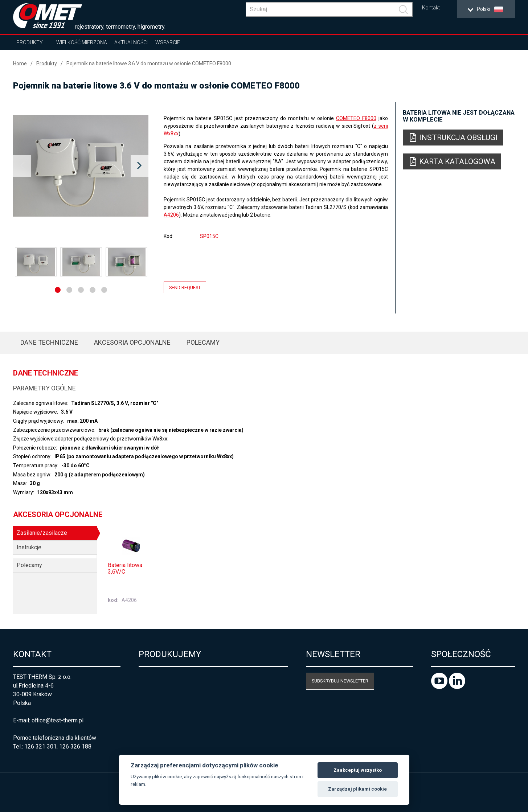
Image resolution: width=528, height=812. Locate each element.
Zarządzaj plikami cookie (357, 789)
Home (20, 63)
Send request (185, 288)
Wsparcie (168, 42)
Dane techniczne (49, 342)
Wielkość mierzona (82, 42)
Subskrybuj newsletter (340, 681)
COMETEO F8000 (356, 118)
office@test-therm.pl (58, 720)
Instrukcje (29, 547)
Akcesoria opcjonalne (132, 342)
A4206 (171, 215)
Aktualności (131, 42)
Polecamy (203, 342)
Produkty (30, 42)
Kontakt (431, 8)
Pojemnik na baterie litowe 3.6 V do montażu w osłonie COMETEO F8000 (149, 63)
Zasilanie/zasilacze (42, 533)
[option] (81, 166)
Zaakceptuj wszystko (358, 770)
